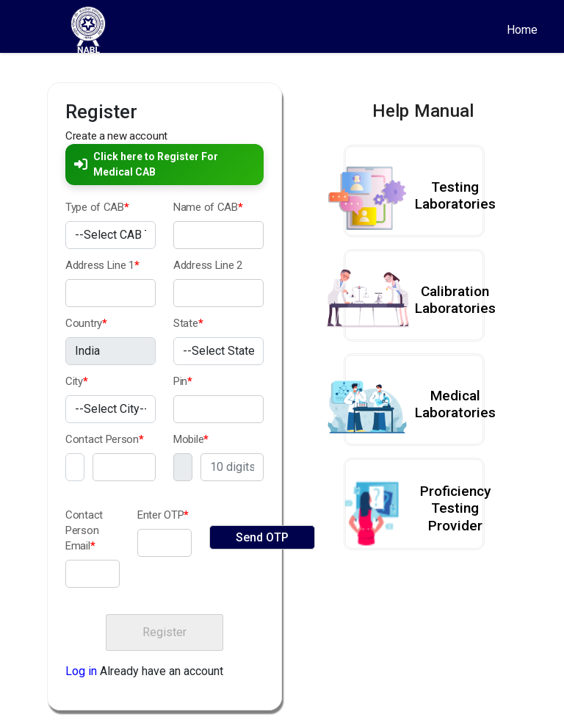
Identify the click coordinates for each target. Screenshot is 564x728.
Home (522, 30)
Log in (81, 671)
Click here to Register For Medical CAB (146, 164)
